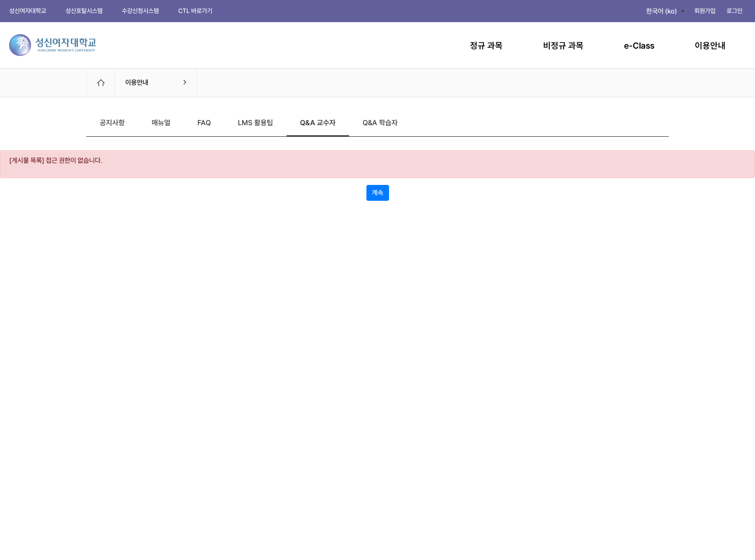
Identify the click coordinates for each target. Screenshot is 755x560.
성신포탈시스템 (84, 11)
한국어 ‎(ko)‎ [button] (662, 11)
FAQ (204, 123)
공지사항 (112, 123)
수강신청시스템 (140, 11)
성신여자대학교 (28, 11)
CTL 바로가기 (195, 11)
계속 (377, 193)
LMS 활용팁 (255, 123)
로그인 (735, 11)
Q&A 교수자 (318, 123)
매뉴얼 (161, 123)
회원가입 (705, 11)
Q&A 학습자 (380, 123)
